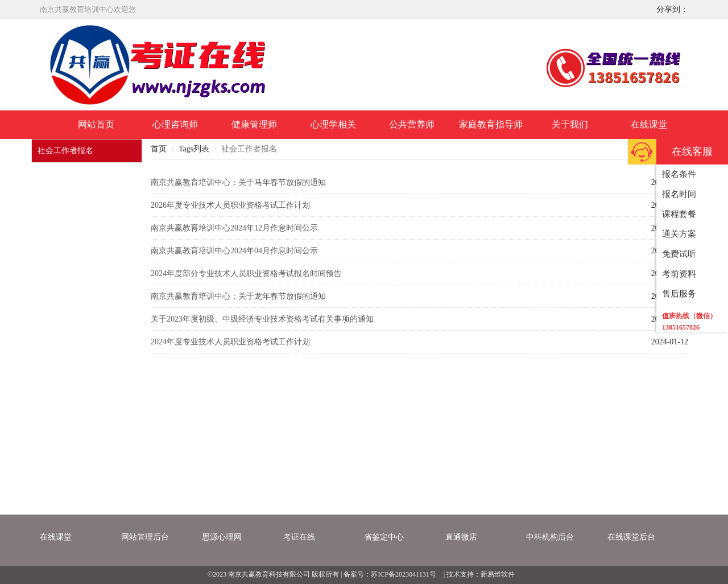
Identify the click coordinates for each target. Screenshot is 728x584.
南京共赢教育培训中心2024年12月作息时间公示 (234, 228)
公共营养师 (412, 124)
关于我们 (570, 124)
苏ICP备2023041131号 (403, 574)
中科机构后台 (550, 537)
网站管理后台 (145, 537)
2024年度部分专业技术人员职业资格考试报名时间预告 (246, 274)
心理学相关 (333, 124)
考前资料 (679, 274)
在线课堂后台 (631, 537)
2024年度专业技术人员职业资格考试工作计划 (230, 342)
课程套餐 (679, 214)
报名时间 (679, 194)
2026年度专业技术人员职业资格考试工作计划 (230, 205)
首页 (159, 149)
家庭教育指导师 (491, 124)
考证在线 (299, 537)
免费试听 (679, 254)
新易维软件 (498, 574)
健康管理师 (254, 124)
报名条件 (679, 174)
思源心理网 (222, 537)
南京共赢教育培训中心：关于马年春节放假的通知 (238, 182)
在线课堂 (649, 124)
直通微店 (461, 537)
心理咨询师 (175, 124)
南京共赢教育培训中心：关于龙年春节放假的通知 (238, 296)
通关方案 (679, 234)
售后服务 (679, 294)
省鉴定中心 (384, 537)
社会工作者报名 (65, 151)
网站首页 (96, 124)
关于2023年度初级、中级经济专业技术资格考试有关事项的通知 (262, 319)
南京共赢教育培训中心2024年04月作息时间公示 (234, 251)
